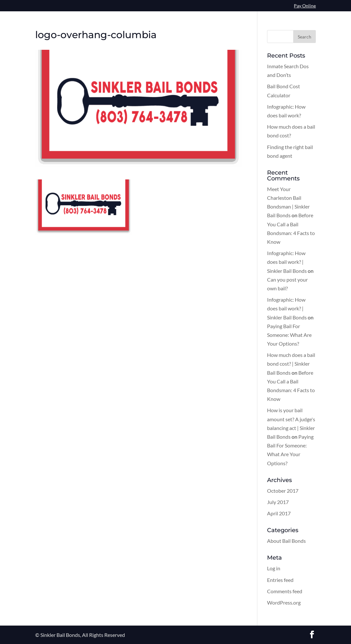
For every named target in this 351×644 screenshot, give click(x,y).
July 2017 (278, 502)
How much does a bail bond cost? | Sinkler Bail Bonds (291, 364)
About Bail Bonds (286, 541)
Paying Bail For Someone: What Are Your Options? (289, 335)
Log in (274, 568)
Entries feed (280, 580)
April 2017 (279, 513)
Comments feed (285, 591)
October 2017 (283, 491)
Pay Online (305, 6)
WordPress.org (284, 602)
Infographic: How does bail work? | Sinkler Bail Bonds (287, 262)
